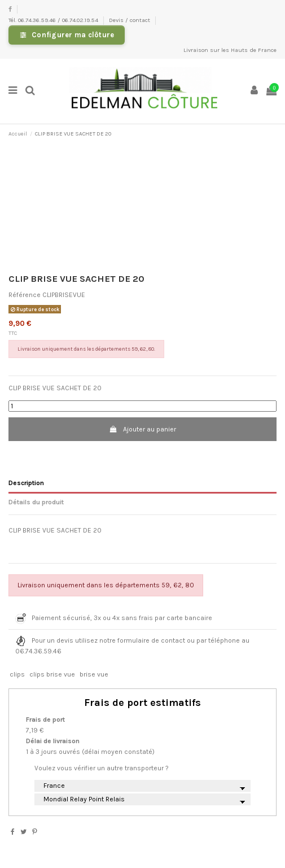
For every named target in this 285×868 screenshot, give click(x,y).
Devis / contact (130, 20)
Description (26, 483)
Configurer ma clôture (73, 35)
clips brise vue (52, 674)
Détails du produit (36, 502)
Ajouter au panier (142, 429)
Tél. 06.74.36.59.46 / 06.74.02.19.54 (54, 20)
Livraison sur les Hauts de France (230, 50)
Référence (25, 295)
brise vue (94, 674)
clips (17, 674)
